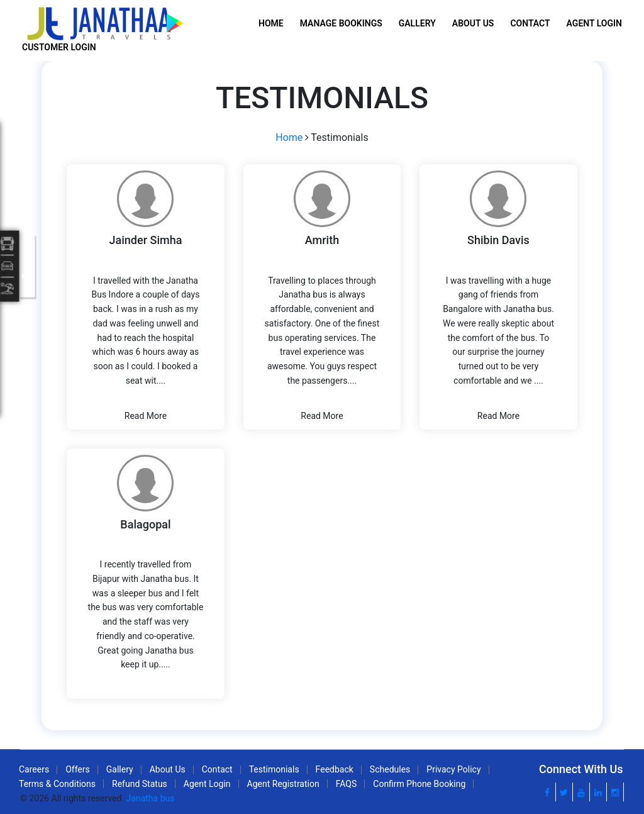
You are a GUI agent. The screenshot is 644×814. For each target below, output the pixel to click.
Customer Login (59, 47)
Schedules (390, 769)
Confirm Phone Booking (419, 784)
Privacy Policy (453, 769)
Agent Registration (283, 784)
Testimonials (274, 769)
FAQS (347, 784)
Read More (146, 416)
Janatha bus (151, 798)
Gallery (417, 23)
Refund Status (140, 784)
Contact (530, 23)
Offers (78, 769)
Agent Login (594, 23)
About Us (473, 23)
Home (271, 23)
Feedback (335, 769)
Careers (34, 769)
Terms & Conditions (57, 784)
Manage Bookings (341, 23)
